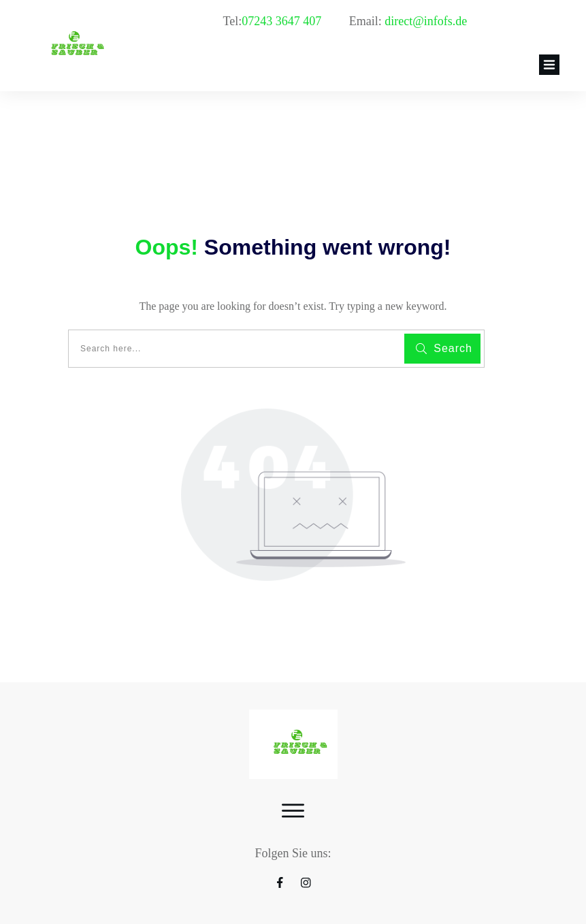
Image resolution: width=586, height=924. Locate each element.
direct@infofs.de (426, 21)
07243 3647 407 (283, 21)
